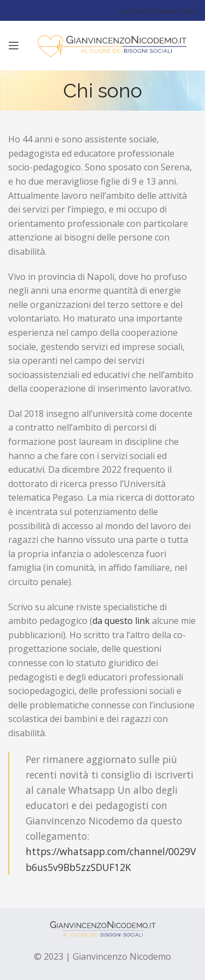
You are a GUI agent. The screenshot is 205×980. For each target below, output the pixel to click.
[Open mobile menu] (14, 45)
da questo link (121, 621)
